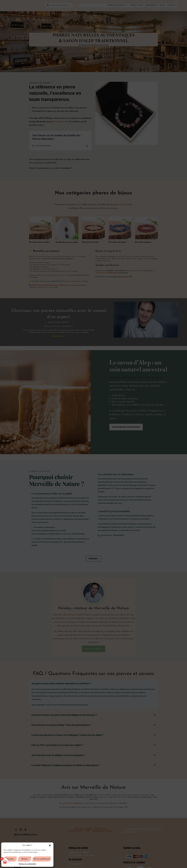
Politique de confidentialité (27, 864)
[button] (50, 845)
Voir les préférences (42, 859)
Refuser (25, 859)
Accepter (10, 859)
